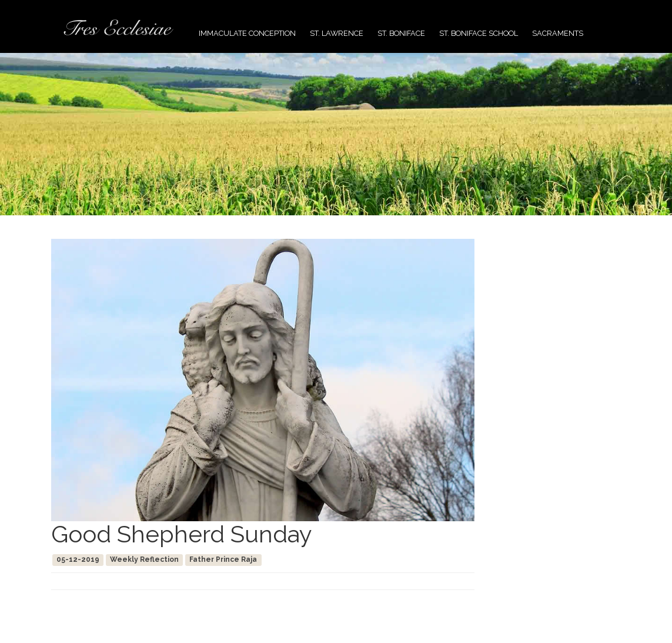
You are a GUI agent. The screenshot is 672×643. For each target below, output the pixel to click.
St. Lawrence (337, 33)
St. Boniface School (479, 33)
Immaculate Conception (247, 33)
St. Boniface (401, 33)
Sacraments (558, 33)
